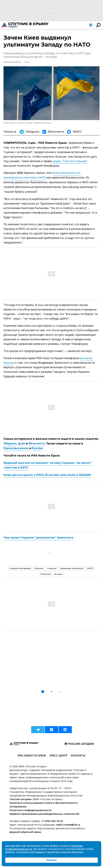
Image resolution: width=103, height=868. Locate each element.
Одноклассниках (16, 448)
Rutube (37, 448)
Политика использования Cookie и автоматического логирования (44, 805)
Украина (52, 568)
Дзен (22, 444)
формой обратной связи (25, 832)
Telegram (10, 444)
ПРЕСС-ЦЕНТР (58, 756)
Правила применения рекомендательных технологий (44, 814)
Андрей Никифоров (20, 568)
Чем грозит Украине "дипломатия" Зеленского (39, 538)
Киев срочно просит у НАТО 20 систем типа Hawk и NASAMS (48, 475)
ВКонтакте (37, 444)
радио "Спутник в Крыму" (70, 161)
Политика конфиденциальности (30, 810)
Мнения (39, 568)
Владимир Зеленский (72, 568)
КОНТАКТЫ (78, 756)
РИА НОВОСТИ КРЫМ (32, 756)
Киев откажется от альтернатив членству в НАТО (42, 175)
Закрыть (51, 860)
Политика (46, 574)
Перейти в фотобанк (42, 123)
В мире (58, 574)
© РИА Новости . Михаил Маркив (18, 123)
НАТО (90, 568)
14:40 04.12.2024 (12, 62)
